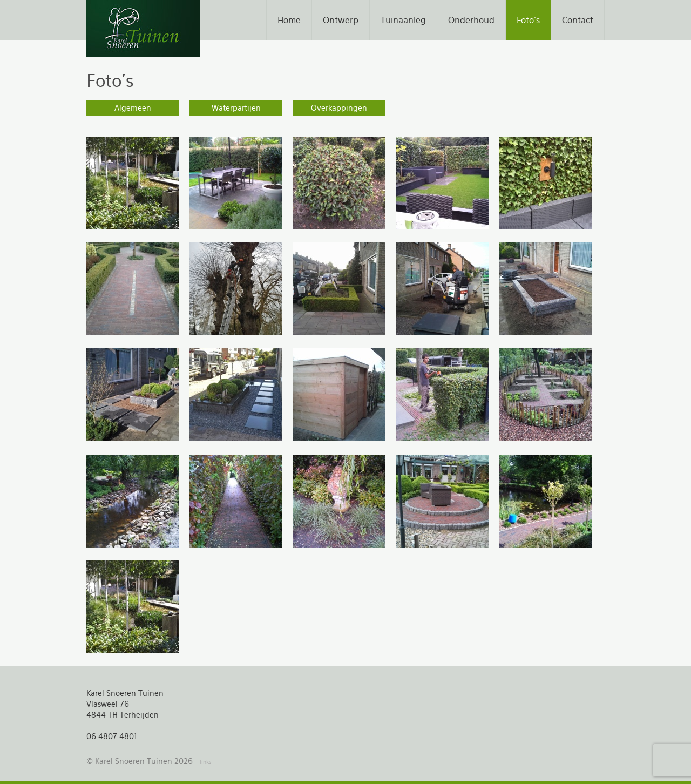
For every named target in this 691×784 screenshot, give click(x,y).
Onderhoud (471, 20)
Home (289, 20)
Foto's (528, 20)
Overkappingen (339, 108)
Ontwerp (341, 20)
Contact (578, 20)
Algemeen (133, 108)
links (205, 762)
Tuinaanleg (403, 20)
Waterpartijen (236, 108)
